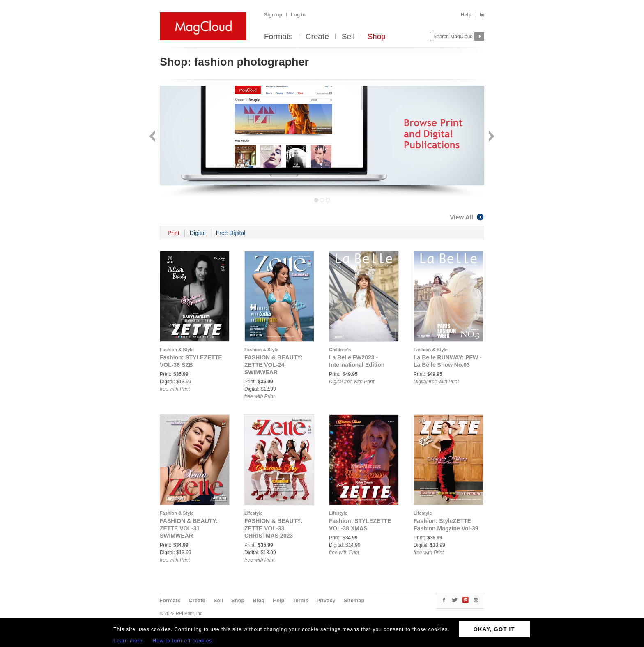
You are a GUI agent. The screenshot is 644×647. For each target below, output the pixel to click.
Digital (198, 233)
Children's (340, 350)
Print (174, 233)
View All (467, 217)
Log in (298, 15)
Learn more (128, 641)
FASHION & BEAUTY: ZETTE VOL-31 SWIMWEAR (189, 528)
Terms (300, 600)
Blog (259, 600)
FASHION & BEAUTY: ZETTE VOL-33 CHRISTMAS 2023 (273, 528)
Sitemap (354, 600)
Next (491, 137)
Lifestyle (254, 513)
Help (466, 15)
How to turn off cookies (183, 641)
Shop (376, 37)
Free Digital (231, 233)
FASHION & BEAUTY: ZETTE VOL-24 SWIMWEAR (273, 365)
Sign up (273, 15)
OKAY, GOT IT (494, 629)
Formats (278, 37)
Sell (348, 37)
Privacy (326, 600)
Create (317, 37)
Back (153, 137)
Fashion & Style (177, 350)
